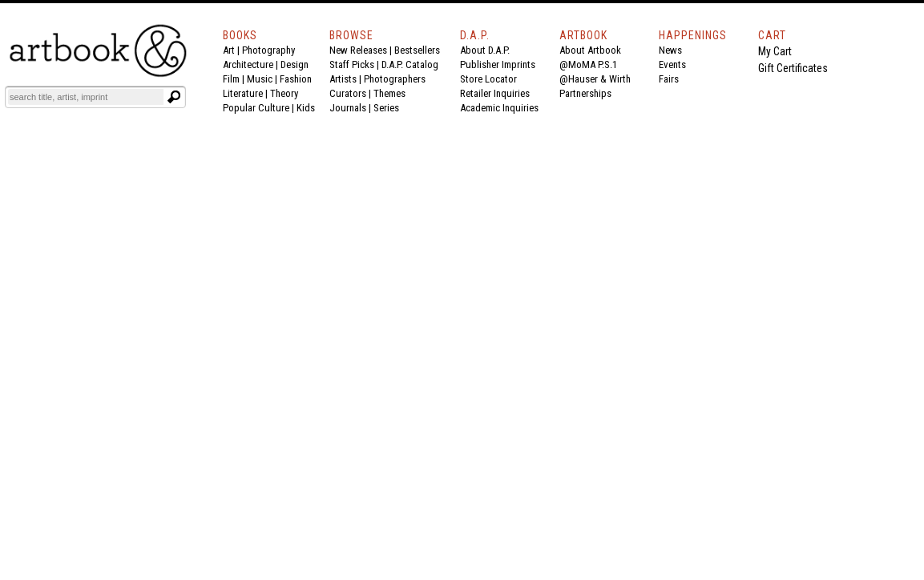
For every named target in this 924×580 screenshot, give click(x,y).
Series (386, 108)
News (670, 50)
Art (229, 50)
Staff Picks (352, 64)
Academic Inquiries (499, 108)
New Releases (358, 50)
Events (672, 64)
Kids (306, 108)
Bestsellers (417, 50)
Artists (343, 79)
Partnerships (585, 93)
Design (295, 64)
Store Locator (488, 79)
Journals (348, 108)
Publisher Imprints (498, 64)
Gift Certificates (793, 68)
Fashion (296, 79)
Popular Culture (256, 108)
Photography (268, 50)
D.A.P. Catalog (410, 64)
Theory (284, 93)
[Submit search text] (174, 97)
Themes (389, 93)
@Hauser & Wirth (595, 79)
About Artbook (590, 50)
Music (260, 79)
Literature (243, 93)
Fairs (669, 79)
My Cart (775, 51)
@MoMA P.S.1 (588, 64)
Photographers (395, 79)
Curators (348, 93)
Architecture (248, 64)
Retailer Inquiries (495, 93)
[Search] (86, 97)
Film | (235, 79)
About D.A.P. (485, 50)
